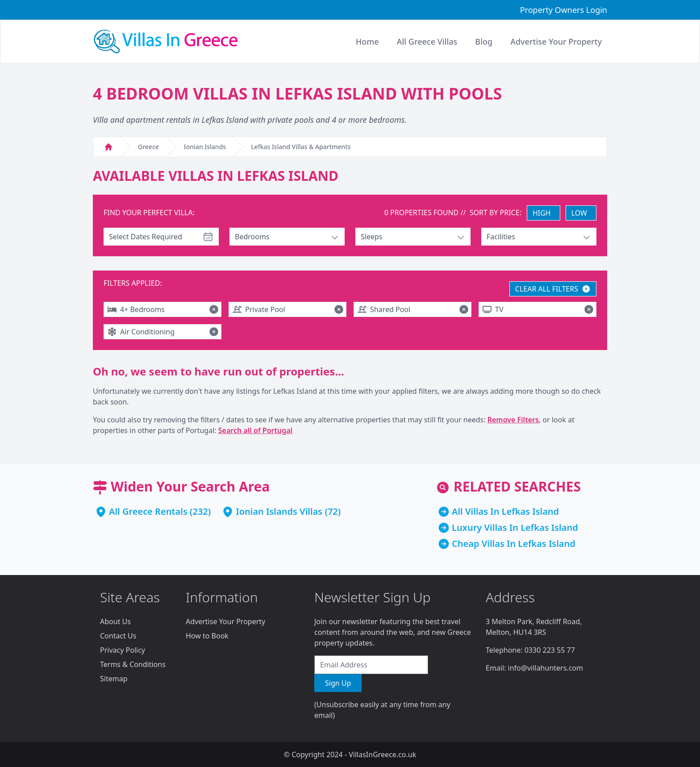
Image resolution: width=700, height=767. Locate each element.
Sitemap (114, 679)
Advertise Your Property (225, 621)
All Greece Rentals (148, 511)
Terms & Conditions (133, 664)
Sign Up (338, 683)
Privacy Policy (123, 650)
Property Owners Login (564, 10)
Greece (148, 147)
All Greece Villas (427, 42)
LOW (579, 213)
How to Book (207, 636)
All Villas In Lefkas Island (505, 511)
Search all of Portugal (255, 430)
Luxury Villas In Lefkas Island (515, 527)
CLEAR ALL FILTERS (553, 289)
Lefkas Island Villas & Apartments (301, 147)
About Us (115, 621)
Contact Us (118, 636)
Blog (484, 42)
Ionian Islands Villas (279, 511)
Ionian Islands (205, 147)
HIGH (542, 213)
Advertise (556, 42)
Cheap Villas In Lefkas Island (514, 544)
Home (367, 42)
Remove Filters (513, 420)
